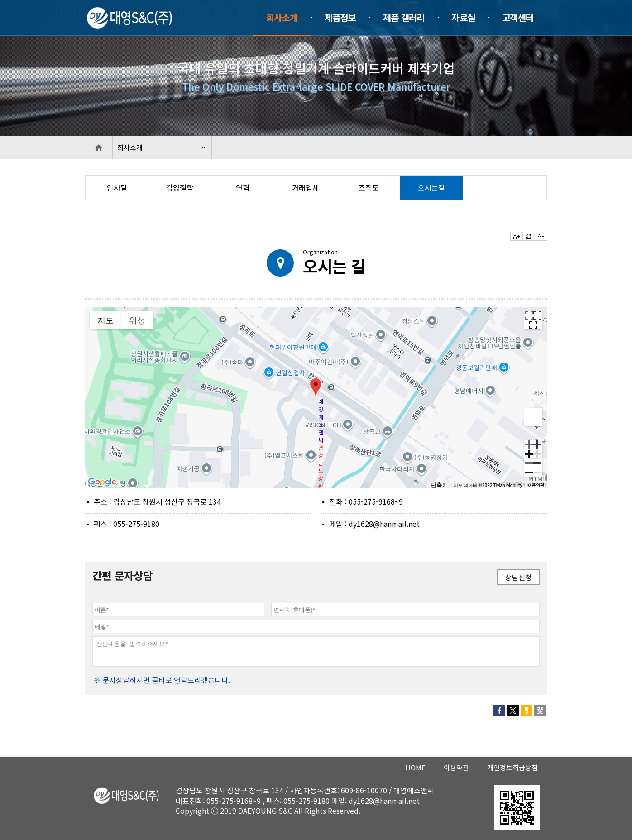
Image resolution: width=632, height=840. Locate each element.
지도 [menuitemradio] (105, 320)
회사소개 (282, 17)
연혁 (243, 187)
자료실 (463, 17)
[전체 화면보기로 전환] (533, 320)
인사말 (117, 187)
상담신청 (518, 577)
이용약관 (536, 485)
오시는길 (431, 187)
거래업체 (306, 187)
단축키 (439, 485)
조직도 (369, 187)
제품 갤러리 (404, 17)
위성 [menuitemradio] (137, 320)
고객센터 (518, 17)
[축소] (533, 468)
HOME (415, 767)
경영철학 (180, 187)
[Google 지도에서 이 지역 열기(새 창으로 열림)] (102, 482)
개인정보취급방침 (512, 767)
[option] (117, 188)
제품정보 (340, 17)
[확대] (533, 449)
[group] (316, 397)
